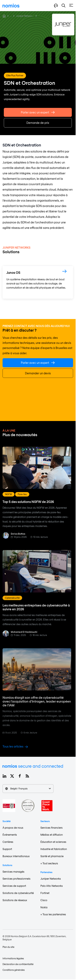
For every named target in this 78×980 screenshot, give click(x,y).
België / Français (28, 789)
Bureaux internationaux (16, 856)
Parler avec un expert (38, 114)
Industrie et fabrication (54, 849)
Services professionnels (16, 879)
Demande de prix (38, 124)
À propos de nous (13, 828)
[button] (64, 6)
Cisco (44, 900)
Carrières (8, 842)
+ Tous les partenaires (53, 914)
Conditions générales (14, 970)
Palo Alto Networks (52, 886)
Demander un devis (38, 373)
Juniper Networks (25, 16)
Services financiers (51, 828)
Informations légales (13, 958)
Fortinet (45, 893)
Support (7, 849)
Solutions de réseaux (15, 900)
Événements (10, 835)
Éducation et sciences (53, 842)
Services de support (14, 886)
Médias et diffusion (52, 835)
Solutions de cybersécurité (18, 893)
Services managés (13, 872)
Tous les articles (15, 746)
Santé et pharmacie (52, 856)
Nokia (44, 907)
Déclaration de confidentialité (18, 964)
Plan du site (8, 947)
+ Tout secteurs (49, 863)
